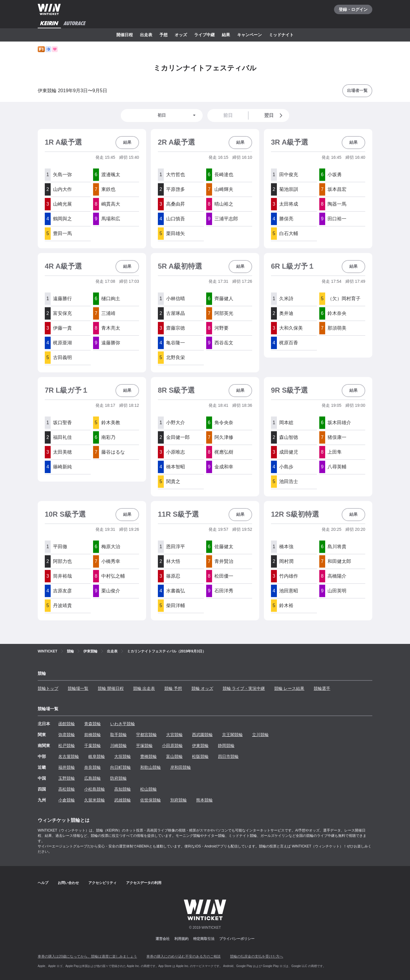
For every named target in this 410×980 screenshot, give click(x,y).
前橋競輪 (92, 735)
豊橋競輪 (148, 756)
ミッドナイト (281, 35)
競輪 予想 (173, 688)
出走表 (146, 35)
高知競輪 (123, 789)
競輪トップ (48, 688)
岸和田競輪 (181, 767)
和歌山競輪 (151, 767)
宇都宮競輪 (146, 735)
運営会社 (163, 939)
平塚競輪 (144, 746)
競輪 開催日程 (111, 688)
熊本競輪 (204, 800)
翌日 (275, 115)
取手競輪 (118, 735)
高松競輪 (67, 789)
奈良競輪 (92, 767)
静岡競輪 (226, 746)
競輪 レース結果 (289, 688)
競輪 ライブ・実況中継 (244, 688)
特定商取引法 (204, 939)
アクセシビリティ (102, 883)
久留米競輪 (95, 800)
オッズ (181, 35)
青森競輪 (92, 724)
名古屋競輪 (69, 756)
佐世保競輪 (151, 800)
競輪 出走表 (144, 688)
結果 (226, 35)
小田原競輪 (172, 746)
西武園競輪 (202, 735)
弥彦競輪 (67, 735)
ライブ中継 (204, 35)
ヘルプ (43, 883)
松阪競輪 (200, 756)
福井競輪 (67, 767)
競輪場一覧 (78, 688)
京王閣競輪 (232, 735)
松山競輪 (148, 789)
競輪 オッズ (202, 688)
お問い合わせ (68, 883)
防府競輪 (118, 778)
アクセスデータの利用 (144, 883)
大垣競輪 (123, 756)
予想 (163, 35)
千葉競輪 (92, 746)
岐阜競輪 (97, 756)
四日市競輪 (228, 756)
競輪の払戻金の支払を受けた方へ (257, 956)
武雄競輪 (123, 800)
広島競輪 (92, 778)
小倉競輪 (67, 800)
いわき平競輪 (123, 724)
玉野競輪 (67, 778)
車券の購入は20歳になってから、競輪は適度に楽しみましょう (87, 956)
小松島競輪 (95, 789)
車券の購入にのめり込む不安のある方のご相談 (183, 956)
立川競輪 (260, 735)
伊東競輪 (200, 746)
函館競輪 (67, 724)
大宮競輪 (174, 735)
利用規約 (181, 939)
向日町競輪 (120, 767)
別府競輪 (178, 800)
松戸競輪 (67, 746)
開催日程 (125, 35)
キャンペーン (249, 35)
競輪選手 (322, 688)
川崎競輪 (118, 746)
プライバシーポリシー (237, 939)
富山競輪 (174, 756)
